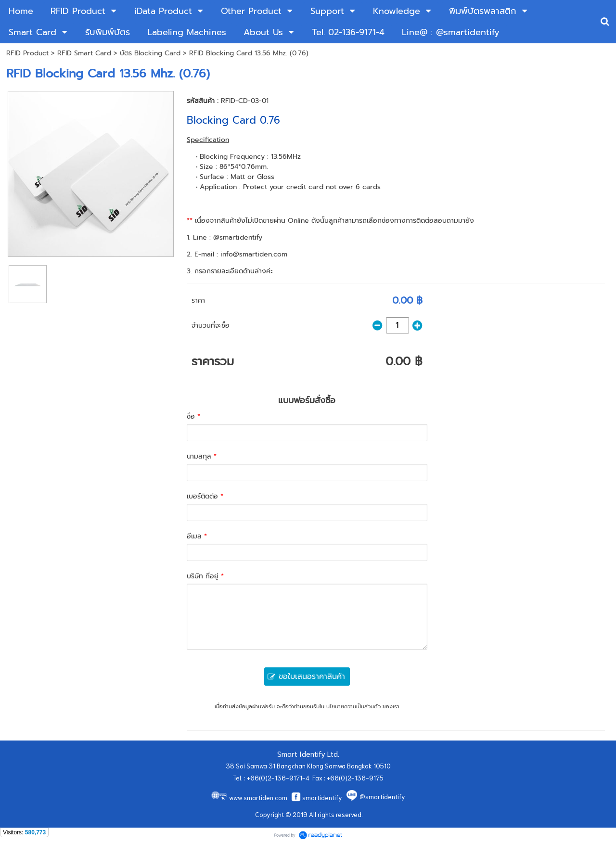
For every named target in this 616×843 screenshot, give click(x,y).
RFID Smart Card (84, 53)
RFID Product (27, 53)
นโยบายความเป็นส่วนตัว (353, 707)
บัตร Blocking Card (151, 53)
